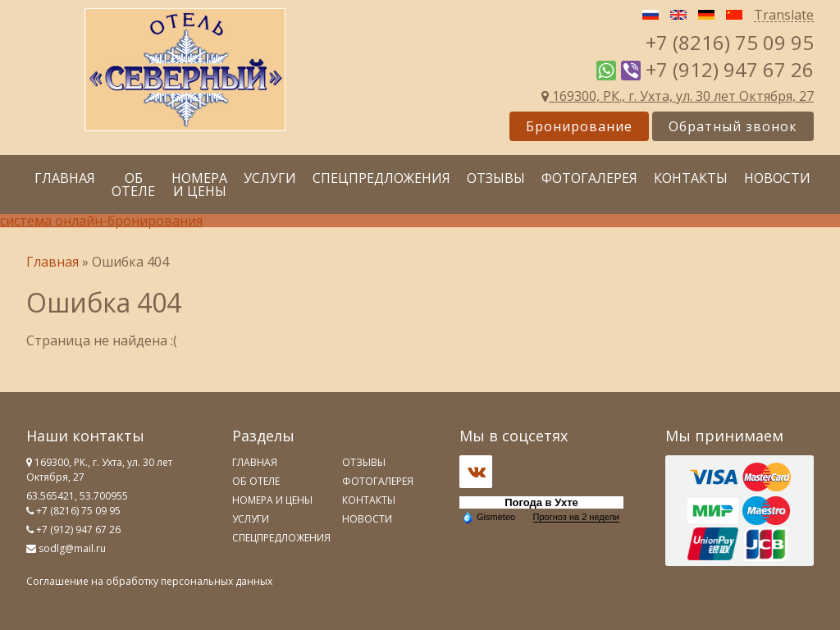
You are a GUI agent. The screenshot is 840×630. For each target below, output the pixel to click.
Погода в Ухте (541, 502)
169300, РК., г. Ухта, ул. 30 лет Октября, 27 (678, 96)
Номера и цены (199, 185)
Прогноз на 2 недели (576, 517)
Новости (777, 178)
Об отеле (133, 185)
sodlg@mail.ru (72, 548)
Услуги (270, 178)
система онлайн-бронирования (101, 221)
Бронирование (579, 126)
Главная (65, 178)
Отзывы (496, 178)
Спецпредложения (381, 178)
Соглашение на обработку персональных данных (149, 581)
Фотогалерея (589, 178)
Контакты (691, 178)
